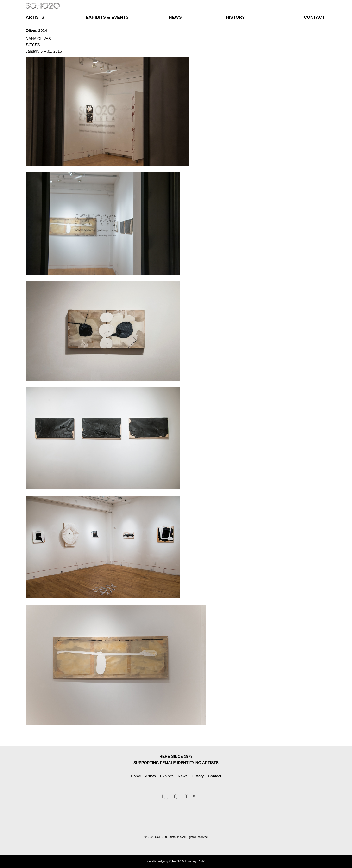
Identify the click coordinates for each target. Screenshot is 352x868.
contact (314, 17)
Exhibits (167, 776)
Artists (151, 776)
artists (35, 17)
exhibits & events (107, 17)
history (235, 17)
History (198, 776)
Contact (215, 776)
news (175, 17)
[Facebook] (306, 3)
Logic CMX (198, 861)
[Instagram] (322, 3)
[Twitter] (314, 3)
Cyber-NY (175, 861)
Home (136, 776)
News (183, 776)
